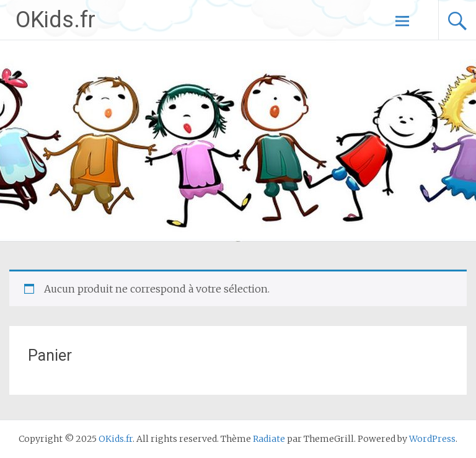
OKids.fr (55, 20)
